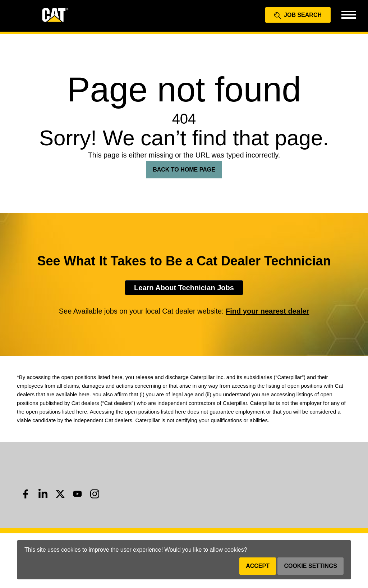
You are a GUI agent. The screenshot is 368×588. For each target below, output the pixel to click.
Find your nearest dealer (267, 311)
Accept (258, 566)
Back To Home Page (184, 170)
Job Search (298, 15)
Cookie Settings (310, 566)
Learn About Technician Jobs (184, 288)
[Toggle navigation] (348, 14)
